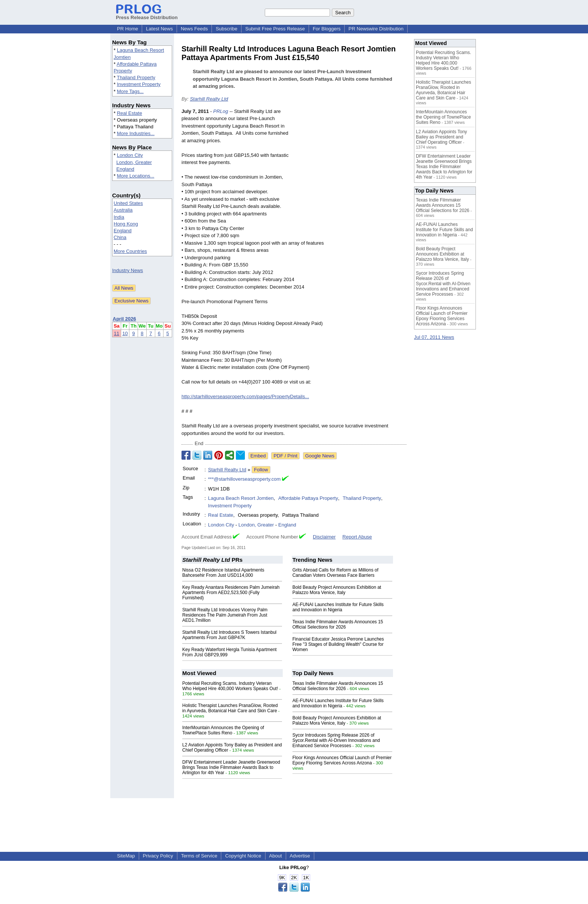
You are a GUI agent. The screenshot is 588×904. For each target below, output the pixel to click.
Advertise (300, 856)
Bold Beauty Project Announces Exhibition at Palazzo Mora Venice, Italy (337, 590)
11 (117, 333)
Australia (123, 210)
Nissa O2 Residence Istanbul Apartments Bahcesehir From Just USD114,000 (223, 573)
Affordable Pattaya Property (308, 498)
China (120, 237)
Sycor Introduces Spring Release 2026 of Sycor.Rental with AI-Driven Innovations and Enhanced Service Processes (336, 740)
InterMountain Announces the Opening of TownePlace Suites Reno (223, 730)
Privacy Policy (158, 856)
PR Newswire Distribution (376, 29)
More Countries (130, 251)
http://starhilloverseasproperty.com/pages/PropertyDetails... (245, 396)
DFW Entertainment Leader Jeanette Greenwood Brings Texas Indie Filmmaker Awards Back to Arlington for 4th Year (231, 767)
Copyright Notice (243, 856)
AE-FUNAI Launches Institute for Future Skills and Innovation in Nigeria (338, 607)
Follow (261, 470)
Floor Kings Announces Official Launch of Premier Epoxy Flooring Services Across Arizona (342, 760)
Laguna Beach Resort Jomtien (241, 498)
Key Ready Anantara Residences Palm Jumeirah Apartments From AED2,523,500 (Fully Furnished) (231, 593)
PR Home (127, 29)
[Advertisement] (350, 163)
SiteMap (126, 856)
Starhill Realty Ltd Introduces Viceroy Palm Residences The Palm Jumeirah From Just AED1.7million (225, 615)
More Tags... (130, 91)
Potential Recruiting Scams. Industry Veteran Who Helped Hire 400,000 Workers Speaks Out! (230, 686)
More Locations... (136, 176)
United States (128, 203)
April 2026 (124, 319)
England (125, 169)
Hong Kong (126, 224)
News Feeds (194, 29)
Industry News (127, 270)
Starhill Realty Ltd (209, 99)
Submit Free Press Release (275, 29)
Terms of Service (199, 856)
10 (125, 333)
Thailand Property (136, 77)
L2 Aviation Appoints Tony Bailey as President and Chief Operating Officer (441, 137)
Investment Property (139, 84)
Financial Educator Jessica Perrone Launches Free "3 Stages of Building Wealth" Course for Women (338, 644)
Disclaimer (324, 537)
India (119, 217)
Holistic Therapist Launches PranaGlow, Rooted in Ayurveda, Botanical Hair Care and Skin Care (230, 708)
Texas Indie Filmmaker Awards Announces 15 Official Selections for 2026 (338, 624)
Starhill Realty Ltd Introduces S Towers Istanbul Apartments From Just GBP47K (229, 635)
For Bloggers (327, 29)
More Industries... (136, 133)
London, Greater (134, 162)
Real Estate (130, 113)
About (276, 856)
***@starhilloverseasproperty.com (244, 479)
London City (130, 155)
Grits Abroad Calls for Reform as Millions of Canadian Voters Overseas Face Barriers (335, 573)
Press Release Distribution (147, 15)
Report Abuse (357, 537)
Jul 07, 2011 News (434, 337)
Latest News (159, 29)
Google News (320, 456)
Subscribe (226, 29)
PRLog (221, 111)
